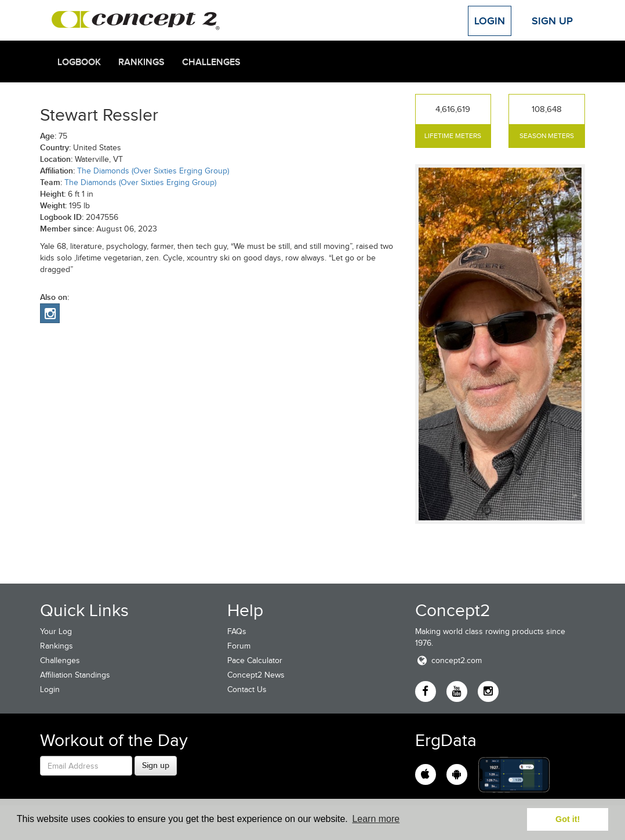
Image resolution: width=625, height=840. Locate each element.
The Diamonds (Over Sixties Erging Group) (153, 171)
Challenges (211, 62)
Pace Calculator (255, 660)
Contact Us (247, 689)
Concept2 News (256, 675)
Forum (239, 646)
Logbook (79, 62)
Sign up (156, 765)
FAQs (237, 631)
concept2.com (448, 660)
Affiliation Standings (75, 675)
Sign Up (552, 21)
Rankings (141, 62)
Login (490, 21)
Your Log (56, 631)
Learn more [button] (376, 819)
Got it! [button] (568, 819)
